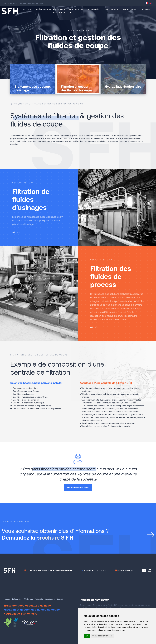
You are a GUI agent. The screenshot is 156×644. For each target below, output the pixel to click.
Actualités (94, 9)
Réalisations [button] (76, 11)
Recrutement (130, 9)
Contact (147, 9)
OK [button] (87, 636)
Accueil (27, 9)
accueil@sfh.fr (125, 570)
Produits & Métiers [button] (59, 11)
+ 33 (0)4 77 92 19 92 (95, 570)
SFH (14, 104)
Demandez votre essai (78, 487)
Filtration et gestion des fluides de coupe (57, 104)
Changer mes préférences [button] (102, 636)
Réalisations (29, 599)
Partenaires (111, 9)
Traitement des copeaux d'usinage (27, 605)
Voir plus (17, 232)
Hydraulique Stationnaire (21, 613)
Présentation (44, 9)
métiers (24, 104)
